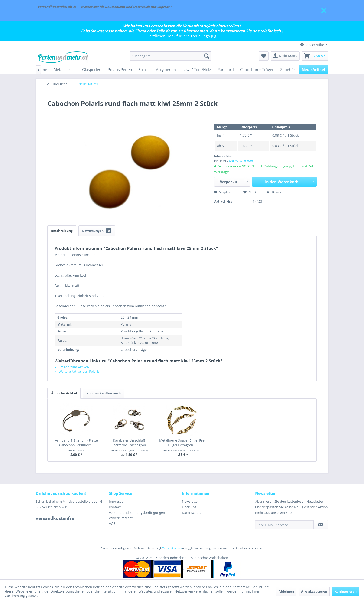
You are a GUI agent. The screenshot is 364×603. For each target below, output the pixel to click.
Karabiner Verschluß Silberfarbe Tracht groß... (129, 443)
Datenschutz (192, 513)
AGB (112, 523)
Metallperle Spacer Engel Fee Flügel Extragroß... (182, 443)
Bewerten (276, 192)
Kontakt (115, 507)
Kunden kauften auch (104, 393)
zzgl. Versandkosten (242, 161)
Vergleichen (226, 192)
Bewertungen (97, 231)
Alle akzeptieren (314, 591)
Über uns (189, 507)
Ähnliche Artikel (64, 393)
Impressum (118, 501)
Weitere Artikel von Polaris (77, 371)
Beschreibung (62, 231)
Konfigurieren (346, 591)
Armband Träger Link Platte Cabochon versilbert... (76, 443)
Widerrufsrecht (121, 518)
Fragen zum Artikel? (72, 367)
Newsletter (190, 501)
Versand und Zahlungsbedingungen (137, 513)
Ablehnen (286, 591)
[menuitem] (171, 56)
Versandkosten (172, 548)
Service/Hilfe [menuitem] (313, 45)
